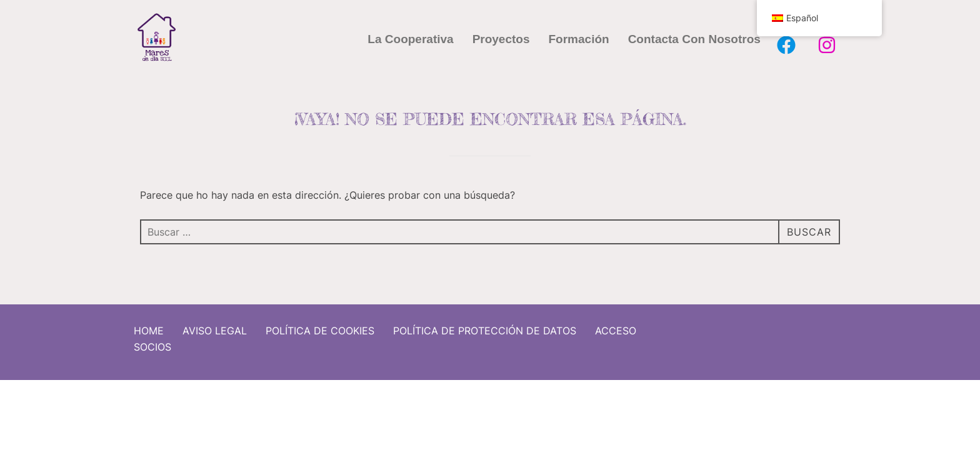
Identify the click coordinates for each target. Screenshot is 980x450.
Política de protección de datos (485, 326)
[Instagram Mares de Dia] (827, 45)
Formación (579, 39)
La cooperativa (410, 39)
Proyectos (501, 39)
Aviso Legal (215, 326)
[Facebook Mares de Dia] (786, 45)
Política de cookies (320, 326)
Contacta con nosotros (694, 39)
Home (149, 326)
